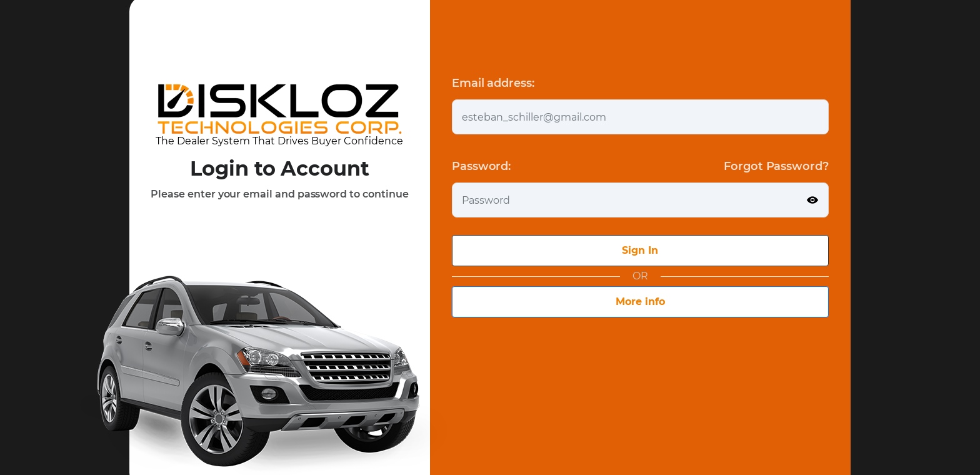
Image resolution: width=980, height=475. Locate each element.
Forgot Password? (776, 166)
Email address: (493, 83)
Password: (481, 166)
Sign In (640, 250)
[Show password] (812, 200)
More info (640, 302)
